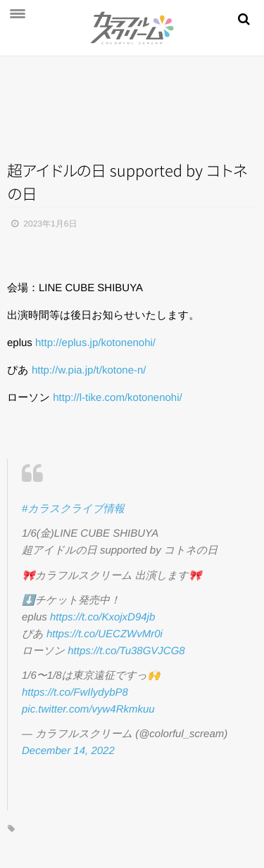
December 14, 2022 (68, 751)
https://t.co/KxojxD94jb (102, 617)
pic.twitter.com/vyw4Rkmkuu (88, 709)
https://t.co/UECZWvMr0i (105, 634)
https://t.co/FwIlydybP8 (75, 693)
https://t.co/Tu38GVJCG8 (126, 651)
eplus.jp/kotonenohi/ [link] (95, 343)
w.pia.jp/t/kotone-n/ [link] (89, 370)
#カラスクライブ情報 (73, 509)
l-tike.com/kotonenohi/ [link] (117, 398)
